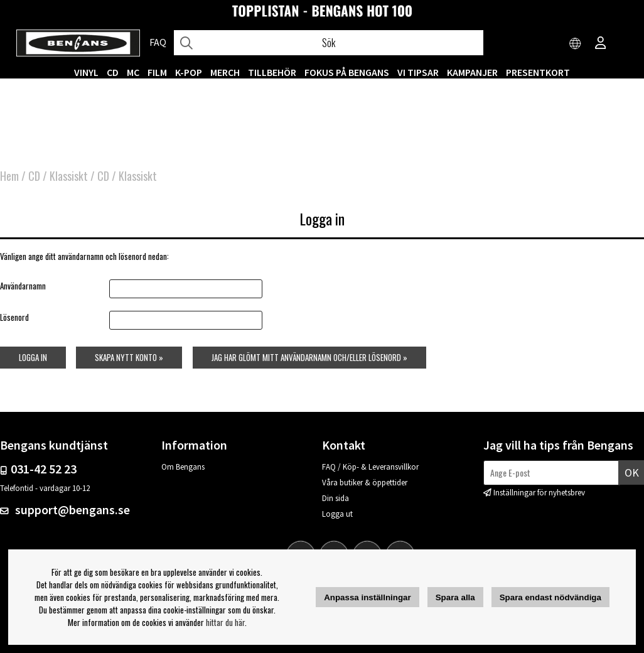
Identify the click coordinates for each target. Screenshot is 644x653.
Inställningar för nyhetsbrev (539, 493)
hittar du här (225, 622)
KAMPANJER (472, 72)
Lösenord (14, 317)
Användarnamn (23, 286)
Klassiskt (69, 176)
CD (113, 72)
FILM (157, 72)
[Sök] (329, 43)
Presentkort (538, 72)
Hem (9, 176)
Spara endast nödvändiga (550, 597)
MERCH (225, 72)
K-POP (189, 72)
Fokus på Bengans (347, 72)
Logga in (33, 357)
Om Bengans (183, 467)
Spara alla (455, 597)
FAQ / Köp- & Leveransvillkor (370, 467)
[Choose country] (576, 44)
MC (133, 72)
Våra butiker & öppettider (365, 483)
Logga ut (337, 514)
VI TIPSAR (418, 72)
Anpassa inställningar (368, 597)
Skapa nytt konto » (129, 357)
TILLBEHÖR (272, 72)
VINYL (86, 72)
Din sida (335, 498)
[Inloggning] (601, 44)
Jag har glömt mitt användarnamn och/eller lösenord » (309, 357)
